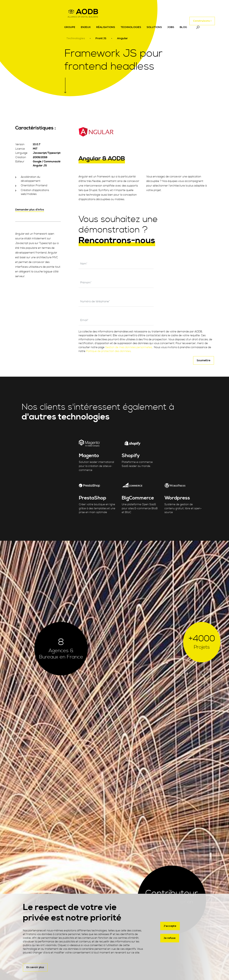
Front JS (101, 38)
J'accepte (170, 924)
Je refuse (170, 937)
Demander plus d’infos (30, 210)
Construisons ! (202, 19)
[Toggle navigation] (179, 19)
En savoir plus (35, 967)
